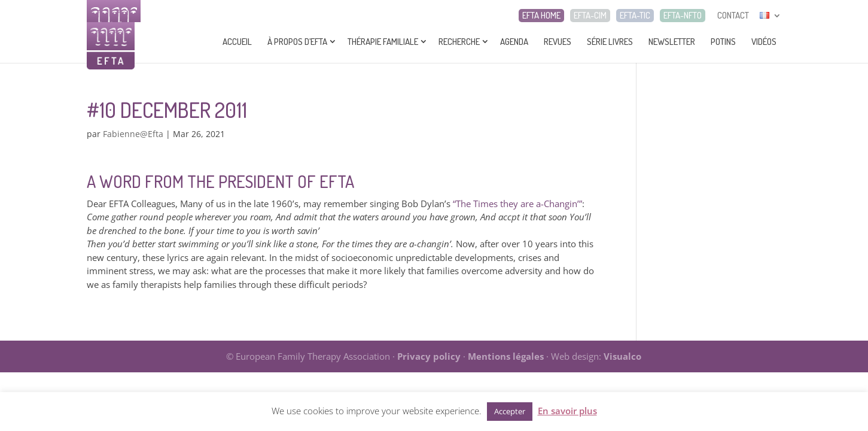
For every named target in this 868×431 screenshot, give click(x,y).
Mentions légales (506, 356)
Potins (723, 42)
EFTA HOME (541, 16)
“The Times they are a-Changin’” (517, 204)
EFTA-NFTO (683, 16)
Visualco (622, 356)
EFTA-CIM (590, 16)
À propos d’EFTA (297, 42)
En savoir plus (567, 411)
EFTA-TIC (635, 16)
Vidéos (764, 42)
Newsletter (672, 42)
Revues (558, 42)
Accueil (237, 42)
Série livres (610, 42)
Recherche (459, 42)
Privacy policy (429, 356)
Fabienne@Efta (133, 134)
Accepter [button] (510, 411)
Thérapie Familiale (383, 42)
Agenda (514, 42)
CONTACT (733, 16)
